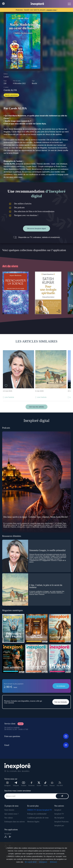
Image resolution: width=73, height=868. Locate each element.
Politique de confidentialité (37, 814)
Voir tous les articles (36, 407)
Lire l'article (9, 397)
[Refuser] (53, 862)
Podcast (52, 784)
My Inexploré (59, 818)
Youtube (24, 784)
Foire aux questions (36, 736)
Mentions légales (33, 822)
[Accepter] (43, 862)
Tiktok (45, 784)
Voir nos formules (61, 702)
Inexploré (58, 810)
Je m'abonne (61, 686)
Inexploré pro (59, 826)
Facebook (31, 784)
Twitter (39, 784)
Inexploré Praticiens (61, 822)
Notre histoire (9, 810)
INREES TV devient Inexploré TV (40, 810)
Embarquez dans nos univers (15, 822)
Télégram (16, 784)
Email (36, 745)
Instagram (7, 784)
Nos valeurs (9, 818)
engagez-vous (52, 10)
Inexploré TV (59, 814)
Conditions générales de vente (38, 818)
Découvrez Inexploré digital (36, 228)
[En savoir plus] (31, 862)
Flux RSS (60, 784)
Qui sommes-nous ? (11, 814)
